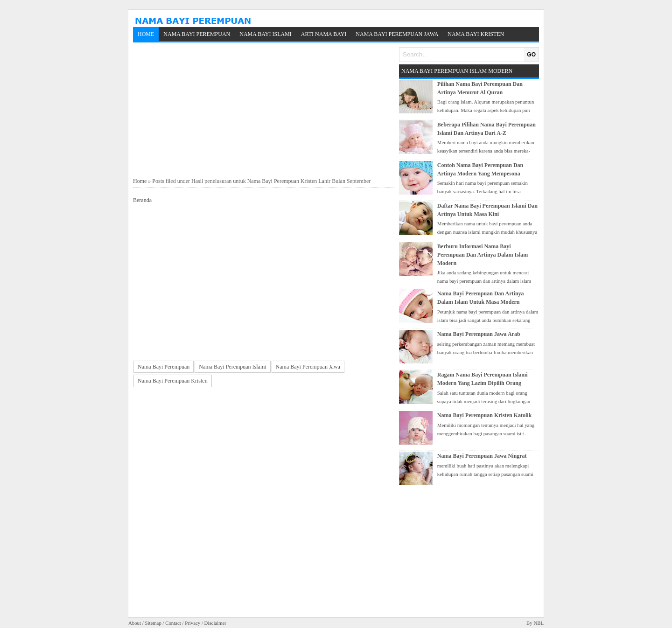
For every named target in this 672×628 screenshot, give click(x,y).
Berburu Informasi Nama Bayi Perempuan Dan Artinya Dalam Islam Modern (483, 255)
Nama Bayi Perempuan (197, 34)
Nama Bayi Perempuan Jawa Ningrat (482, 456)
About (135, 623)
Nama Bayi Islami (266, 34)
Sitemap (153, 623)
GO (531, 55)
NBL (539, 623)
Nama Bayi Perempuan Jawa (397, 34)
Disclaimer (215, 623)
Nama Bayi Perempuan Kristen (173, 381)
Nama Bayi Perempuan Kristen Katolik (484, 415)
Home (146, 34)
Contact (173, 623)
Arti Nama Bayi (324, 34)
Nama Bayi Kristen (476, 34)
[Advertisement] (264, 110)
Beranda (142, 200)
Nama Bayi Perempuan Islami (232, 367)
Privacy (192, 623)
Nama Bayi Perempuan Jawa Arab (479, 334)
